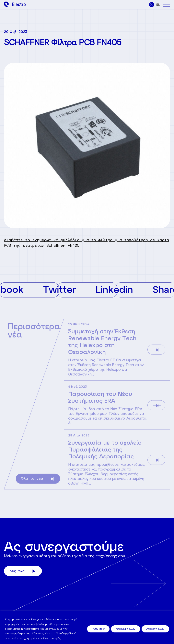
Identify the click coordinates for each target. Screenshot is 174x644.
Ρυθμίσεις (98, 629)
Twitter (69, 289)
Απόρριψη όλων (126, 629)
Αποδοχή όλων (155, 629)
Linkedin (124, 289)
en (158, 5)
